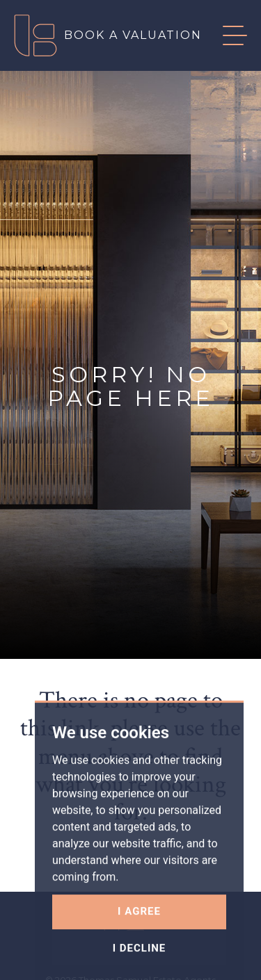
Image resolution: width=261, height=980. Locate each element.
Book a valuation (133, 35)
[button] (224, 35)
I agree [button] (139, 940)
